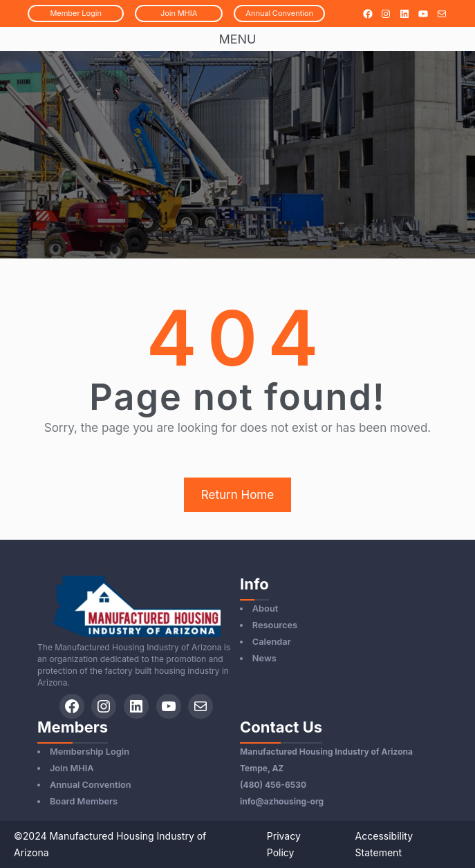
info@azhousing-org (282, 801)
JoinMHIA (179, 13)
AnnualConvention (279, 13)
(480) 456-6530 (273, 785)
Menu (237, 39)
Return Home (237, 495)
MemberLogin (76, 13)
